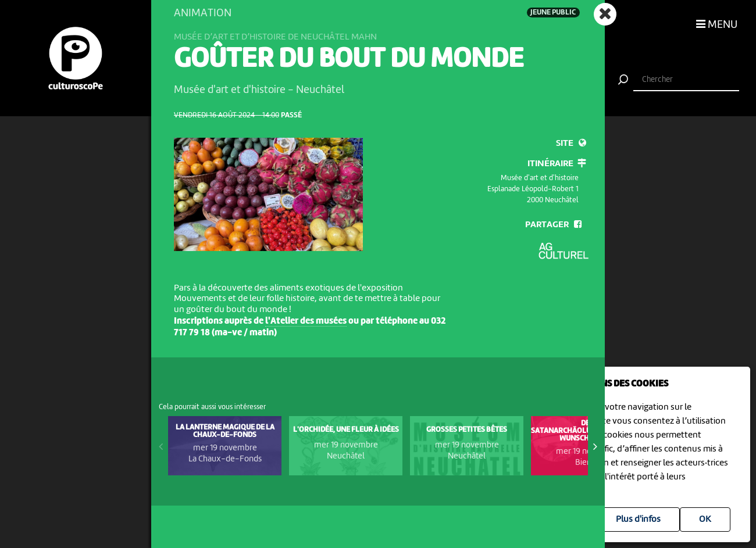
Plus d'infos (638, 520)
